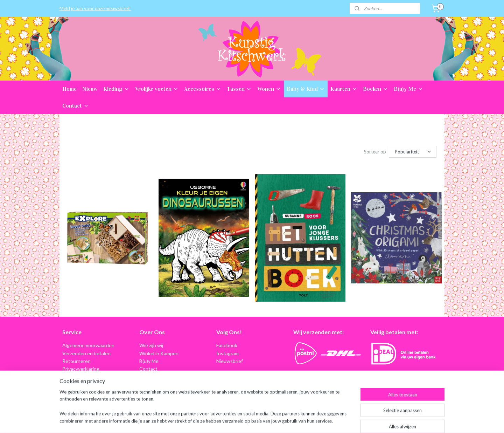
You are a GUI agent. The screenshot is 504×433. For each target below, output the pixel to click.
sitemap (233, 420)
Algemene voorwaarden (88, 345)
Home (69, 89)
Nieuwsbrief (230, 361)
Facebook (227, 345)
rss (246, 420)
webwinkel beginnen (270, 420)
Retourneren (76, 361)
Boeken (376, 89)
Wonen (269, 89)
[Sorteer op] (413, 152)
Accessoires (203, 89)
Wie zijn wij (151, 345)
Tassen (239, 89)
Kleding (116, 89)
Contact (76, 106)
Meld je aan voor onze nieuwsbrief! (95, 8)
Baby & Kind (306, 89)
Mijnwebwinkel (327, 420)
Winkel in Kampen (159, 353)
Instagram (227, 353)
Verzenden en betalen (86, 353)
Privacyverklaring (81, 369)
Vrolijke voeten (157, 89)
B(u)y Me (408, 89)
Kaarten (344, 89)
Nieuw (90, 89)
